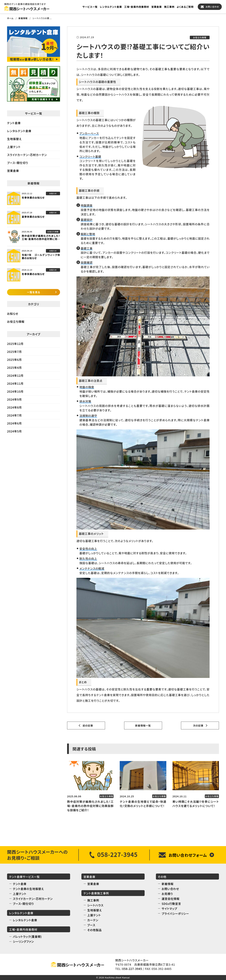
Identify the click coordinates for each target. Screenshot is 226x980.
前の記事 (88, 725)
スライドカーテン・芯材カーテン (27, 155)
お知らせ (13, 316)
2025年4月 (14, 369)
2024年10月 (15, 393)
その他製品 (94, 930)
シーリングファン (23, 941)
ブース (91, 925)
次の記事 (198, 725)
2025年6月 (14, 362)
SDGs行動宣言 (171, 904)
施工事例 (169, 7)
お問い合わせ (212, 7)
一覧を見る (34, 294)
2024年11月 (15, 385)
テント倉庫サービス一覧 (24, 877)
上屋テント (14, 147)
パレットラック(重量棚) (27, 936)
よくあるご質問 (185, 7)
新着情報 (167, 884)
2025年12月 (15, 346)
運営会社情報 (170, 899)
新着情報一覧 (143, 725)
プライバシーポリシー (175, 913)
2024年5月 (14, 433)
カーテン (93, 920)
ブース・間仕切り (18, 163)
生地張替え (14, 139)
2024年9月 (14, 401)
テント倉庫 (14, 123)
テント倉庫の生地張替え (28, 889)
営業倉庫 (157, 7)
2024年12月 (15, 377)
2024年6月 (14, 425)
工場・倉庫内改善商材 (137, 7)
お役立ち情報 (16, 323)
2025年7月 (14, 354)
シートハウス (95, 905)
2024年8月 (14, 409)
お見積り (167, 894)
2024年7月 (14, 417)
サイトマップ (169, 909)
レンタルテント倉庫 (111, 7)
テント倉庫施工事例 (96, 893)
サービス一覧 (90, 7)
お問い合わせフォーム (188, 855)
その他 (162, 877)
